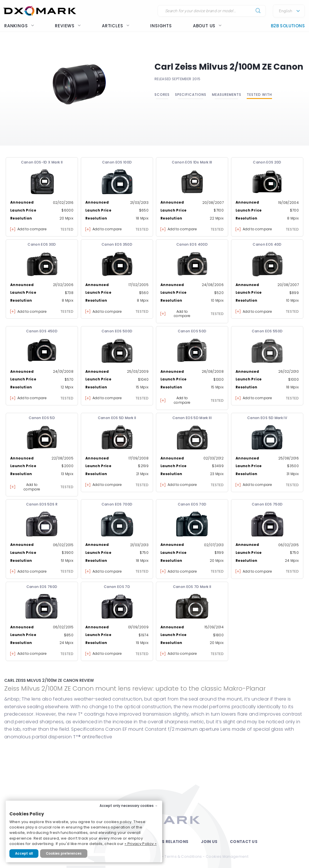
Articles (116, 26)
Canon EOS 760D (42, 587)
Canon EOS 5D (42, 418)
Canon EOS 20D (267, 162)
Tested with (259, 95)
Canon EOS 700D (117, 504)
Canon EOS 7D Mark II (192, 587)
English (286, 11)
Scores (162, 95)
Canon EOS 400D (192, 244)
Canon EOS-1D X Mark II (42, 162)
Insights (161, 26)
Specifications (191, 95)
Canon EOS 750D (267, 504)
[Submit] (258, 11)
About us (207, 26)
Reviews (68, 26)
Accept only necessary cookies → (129, 806)
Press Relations (170, 842)
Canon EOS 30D (42, 244)
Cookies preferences (64, 854)
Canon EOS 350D (117, 244)
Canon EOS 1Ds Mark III (192, 162)
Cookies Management (227, 856)
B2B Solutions (288, 26)
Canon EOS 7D (117, 587)
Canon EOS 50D (192, 331)
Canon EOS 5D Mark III (192, 418)
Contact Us (244, 842)
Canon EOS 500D (117, 331)
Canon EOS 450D (42, 331)
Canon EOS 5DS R (42, 504)
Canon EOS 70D (192, 504)
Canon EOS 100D (117, 162)
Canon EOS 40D (267, 244)
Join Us (209, 842)
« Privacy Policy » (141, 844)
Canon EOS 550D (267, 331)
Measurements (227, 95)
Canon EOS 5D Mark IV (267, 418)
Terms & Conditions (183, 856)
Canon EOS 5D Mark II (117, 418)
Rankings (19, 26)
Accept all (24, 854)
